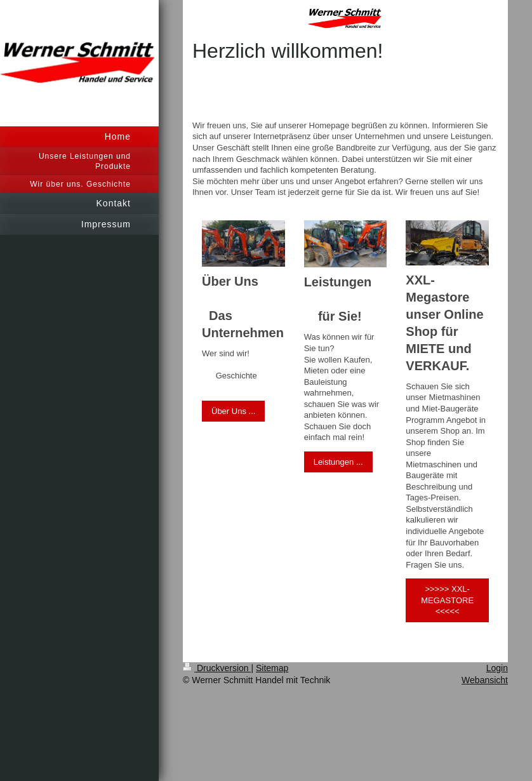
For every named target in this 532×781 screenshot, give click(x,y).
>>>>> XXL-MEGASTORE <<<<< (447, 600)
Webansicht (485, 680)
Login (497, 668)
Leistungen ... (338, 462)
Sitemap (272, 668)
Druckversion (217, 668)
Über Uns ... (233, 411)
